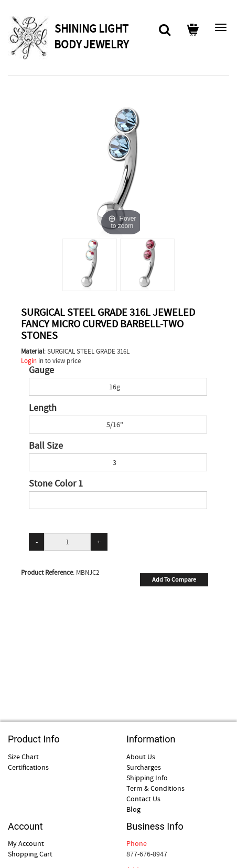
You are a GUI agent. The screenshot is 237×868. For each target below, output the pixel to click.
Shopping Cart (30, 854)
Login (29, 361)
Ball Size (46, 446)
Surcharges (144, 767)
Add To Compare (174, 580)
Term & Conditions (155, 788)
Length (43, 408)
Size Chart (23, 757)
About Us (141, 757)
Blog (133, 809)
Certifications (28, 767)
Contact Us (143, 799)
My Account (26, 843)
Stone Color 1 (56, 484)
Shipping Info (147, 778)
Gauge (41, 370)
